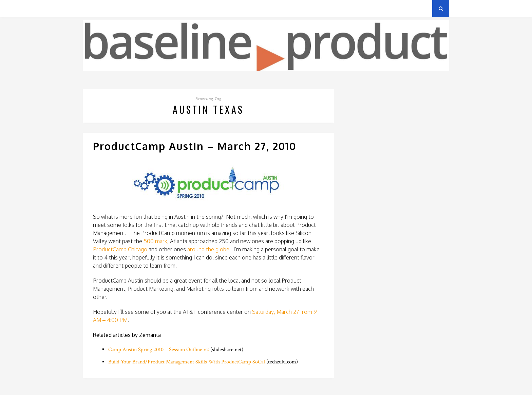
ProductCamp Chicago (120, 249)
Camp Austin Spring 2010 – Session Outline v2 (159, 350)
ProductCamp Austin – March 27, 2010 (195, 146)
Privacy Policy (130, 8)
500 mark (155, 241)
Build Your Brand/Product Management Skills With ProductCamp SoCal (187, 362)
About (164, 8)
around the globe (208, 249)
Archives (93, 8)
